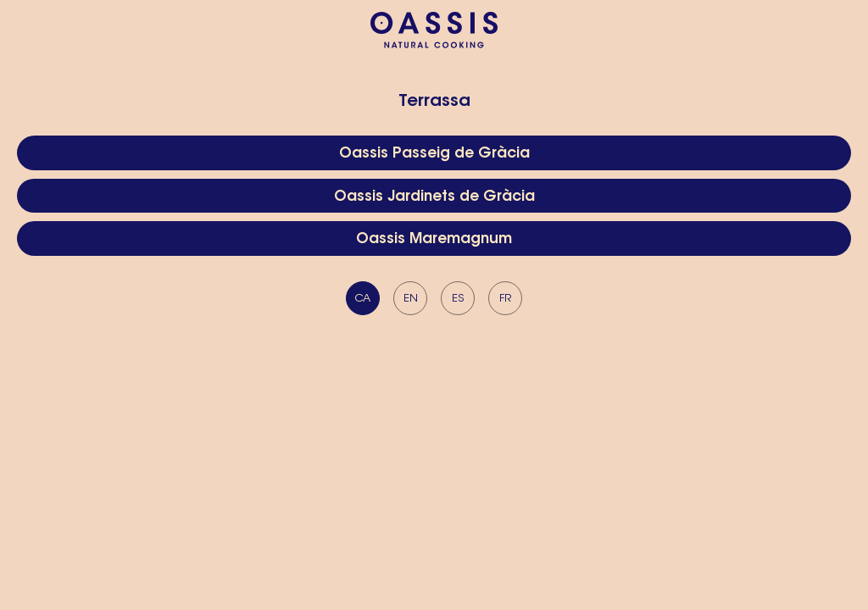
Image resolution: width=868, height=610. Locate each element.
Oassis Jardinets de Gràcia (434, 197)
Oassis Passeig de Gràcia (434, 154)
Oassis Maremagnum (434, 239)
